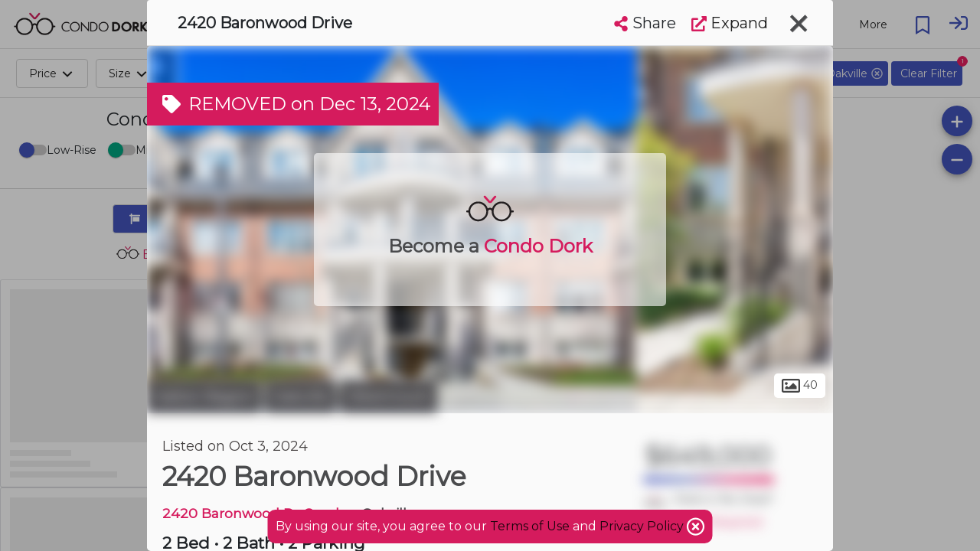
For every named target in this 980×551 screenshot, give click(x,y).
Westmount (389, 396)
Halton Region (204, 396)
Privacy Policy (643, 526)
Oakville (301, 396)
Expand (730, 23)
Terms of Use (530, 526)
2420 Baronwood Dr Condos (258, 513)
